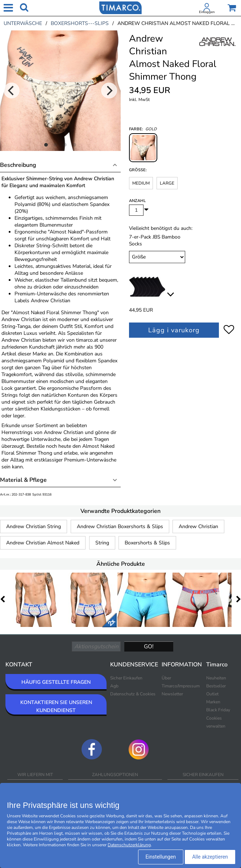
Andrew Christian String (34, 526)
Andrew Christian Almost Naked (43, 543)
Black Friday (218, 710)
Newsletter (172, 694)
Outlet (212, 694)
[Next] (109, 90)
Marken (213, 702)
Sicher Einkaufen (126, 678)
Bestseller (216, 686)
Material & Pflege (23, 480)
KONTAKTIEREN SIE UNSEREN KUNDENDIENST (56, 706)
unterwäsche (23, 23)
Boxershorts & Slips (147, 543)
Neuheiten (216, 678)
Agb (114, 686)
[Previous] (12, 90)
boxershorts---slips (80, 23)
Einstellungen (161, 857)
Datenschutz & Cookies (133, 694)
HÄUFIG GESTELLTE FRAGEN (56, 682)
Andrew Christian (198, 526)
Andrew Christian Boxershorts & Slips (120, 526)
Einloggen (207, 12)
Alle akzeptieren (210, 857)
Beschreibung (18, 165)
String (102, 543)
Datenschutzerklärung (129, 845)
